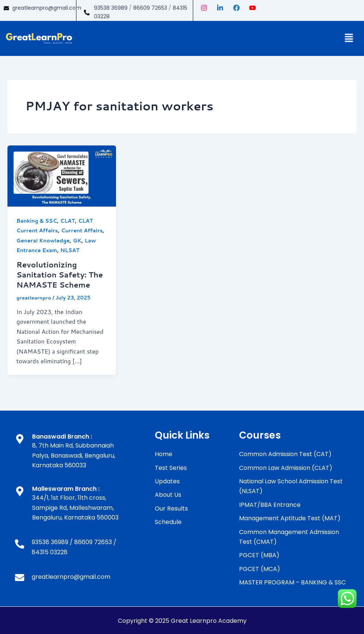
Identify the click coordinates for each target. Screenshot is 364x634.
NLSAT (70, 250)
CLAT (68, 221)
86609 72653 (150, 8)
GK (78, 241)
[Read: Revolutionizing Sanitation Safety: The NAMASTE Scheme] (62, 175)
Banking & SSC (37, 221)
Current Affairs (82, 230)
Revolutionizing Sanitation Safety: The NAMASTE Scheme (60, 274)
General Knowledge (43, 241)
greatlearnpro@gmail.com (47, 8)
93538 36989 (111, 8)
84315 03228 (50, 551)
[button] (349, 38)
